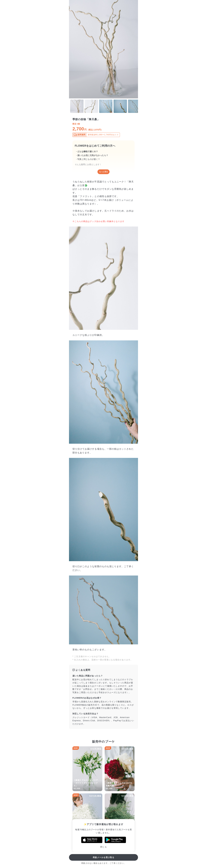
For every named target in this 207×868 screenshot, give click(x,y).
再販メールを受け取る (104, 857)
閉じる (103, 847)
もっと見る (103, 172)
